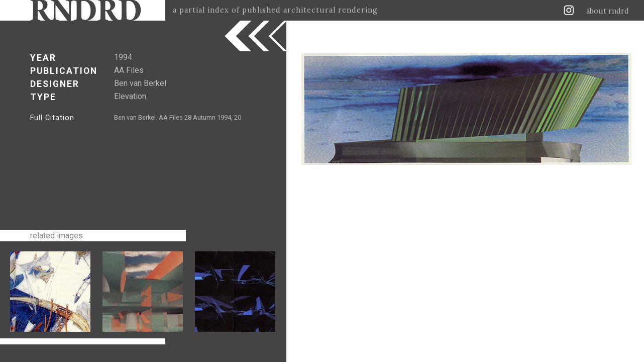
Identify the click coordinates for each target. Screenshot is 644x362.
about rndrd (608, 11)
